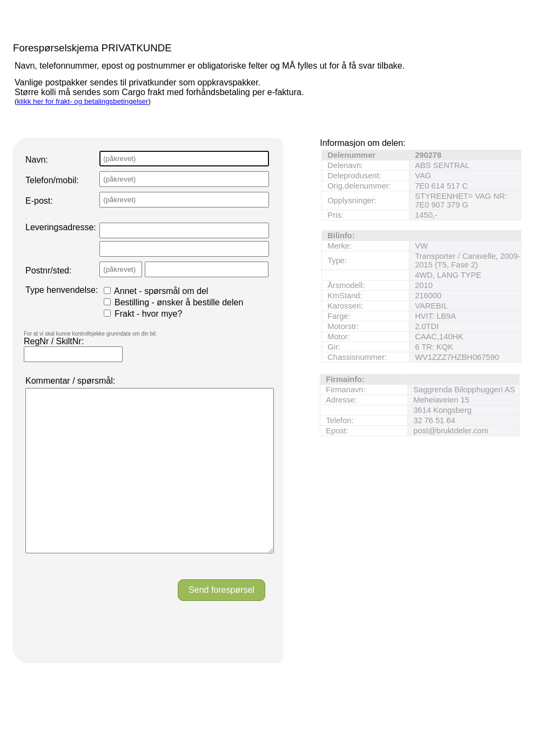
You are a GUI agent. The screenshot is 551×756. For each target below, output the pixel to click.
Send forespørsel (221, 622)
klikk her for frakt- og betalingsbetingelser (82, 101)
